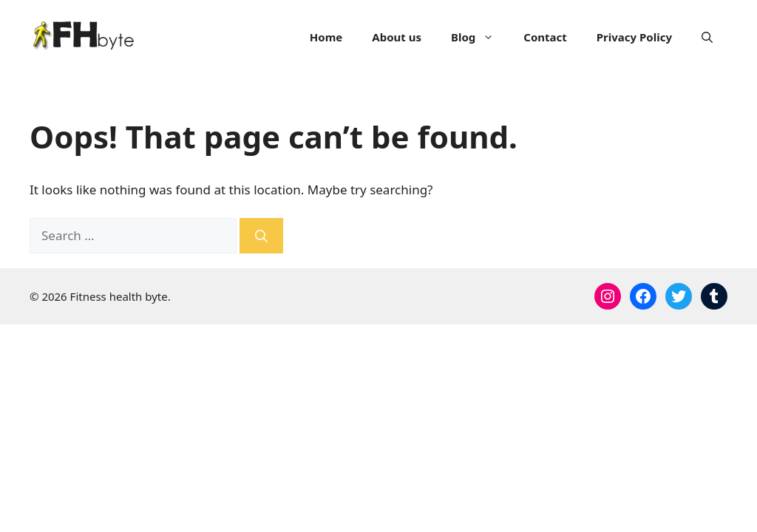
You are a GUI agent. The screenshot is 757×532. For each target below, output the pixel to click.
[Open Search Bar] (707, 37)
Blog (480, 37)
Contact (545, 37)
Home (326, 37)
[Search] (261, 236)
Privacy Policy (634, 37)
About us (397, 37)
